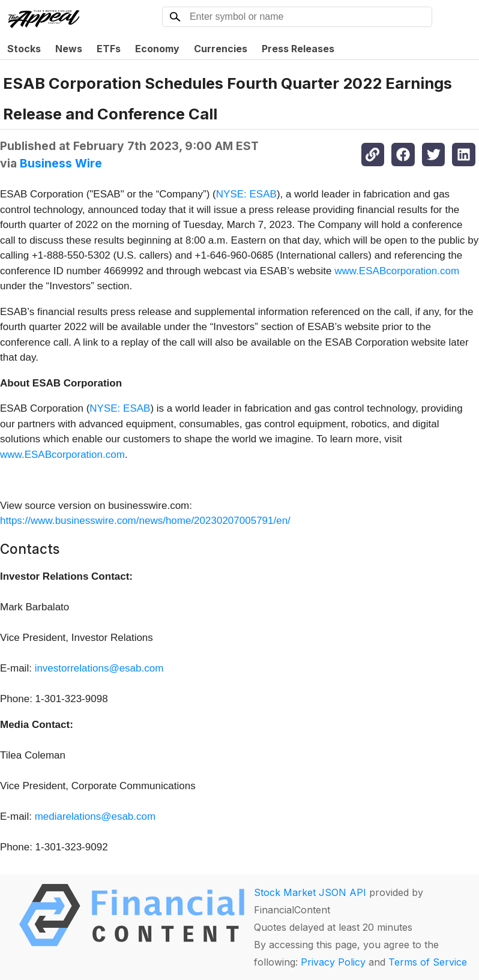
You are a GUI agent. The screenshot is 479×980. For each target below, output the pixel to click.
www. (12, 455)
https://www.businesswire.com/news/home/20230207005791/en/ (145, 521)
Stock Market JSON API (310, 892)
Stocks (24, 49)
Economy (157, 49)
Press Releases (298, 49)
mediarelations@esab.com (95, 816)
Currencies (221, 49)
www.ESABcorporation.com (397, 271)
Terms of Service (428, 962)
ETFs (109, 49)
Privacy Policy (333, 962)
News (69, 49)
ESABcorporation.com (75, 455)
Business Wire (61, 163)
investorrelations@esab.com (99, 668)
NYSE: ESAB (246, 194)
